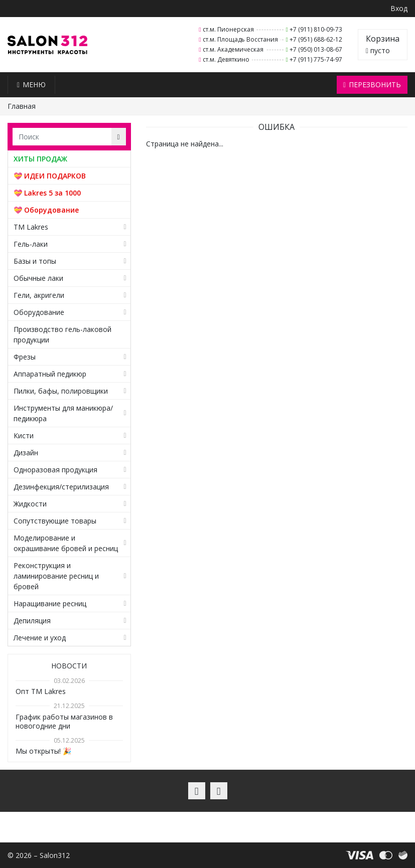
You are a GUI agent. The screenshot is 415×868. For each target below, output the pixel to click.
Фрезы (25, 357)
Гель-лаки (31, 244)
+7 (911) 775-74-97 (316, 59)
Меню (31, 84)
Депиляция (32, 621)
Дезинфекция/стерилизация (61, 487)
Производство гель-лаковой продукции (62, 334)
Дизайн (26, 453)
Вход (399, 8)
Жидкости (30, 504)
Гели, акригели (39, 295)
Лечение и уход (40, 638)
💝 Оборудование (46, 210)
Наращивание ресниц (50, 603)
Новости (69, 666)
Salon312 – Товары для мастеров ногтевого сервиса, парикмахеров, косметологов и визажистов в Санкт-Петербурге (47, 45)
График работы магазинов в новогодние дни (64, 721)
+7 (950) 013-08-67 (316, 49)
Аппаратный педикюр (50, 374)
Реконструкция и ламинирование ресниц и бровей (56, 576)
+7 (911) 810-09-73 (316, 29)
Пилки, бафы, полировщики (61, 391)
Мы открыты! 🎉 (43, 751)
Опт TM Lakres (41, 691)
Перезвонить (372, 84)
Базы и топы (35, 261)
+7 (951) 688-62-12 (316, 39)
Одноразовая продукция (55, 470)
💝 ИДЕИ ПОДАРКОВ (50, 176)
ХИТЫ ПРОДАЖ (40, 159)
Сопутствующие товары (55, 521)
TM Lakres (31, 227)
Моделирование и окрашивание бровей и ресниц (66, 543)
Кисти (24, 436)
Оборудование (39, 312)
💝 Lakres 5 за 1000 (47, 193)
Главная (22, 106)
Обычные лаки (38, 278)
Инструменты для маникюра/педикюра (63, 413)
